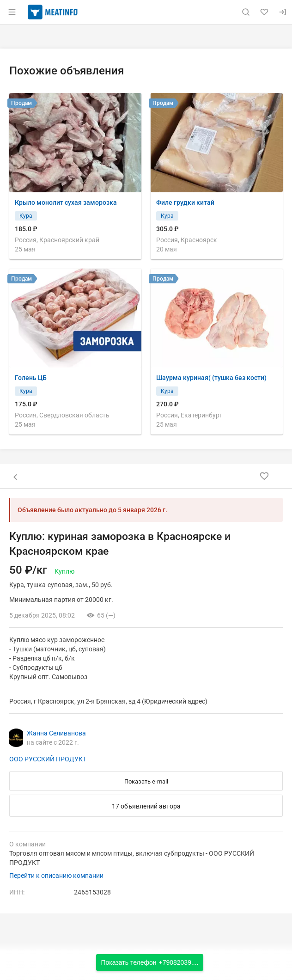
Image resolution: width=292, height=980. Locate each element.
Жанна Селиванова (56, 733)
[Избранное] (264, 12)
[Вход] (283, 12)
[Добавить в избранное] (264, 476)
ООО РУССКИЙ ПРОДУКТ (48, 759)
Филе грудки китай (185, 202)
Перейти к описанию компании (56, 876)
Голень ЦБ (31, 378)
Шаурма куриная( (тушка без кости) (211, 378)
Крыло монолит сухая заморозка (66, 202)
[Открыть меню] (12, 12)
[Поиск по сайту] (246, 12)
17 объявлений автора (146, 806)
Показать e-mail (146, 781)
